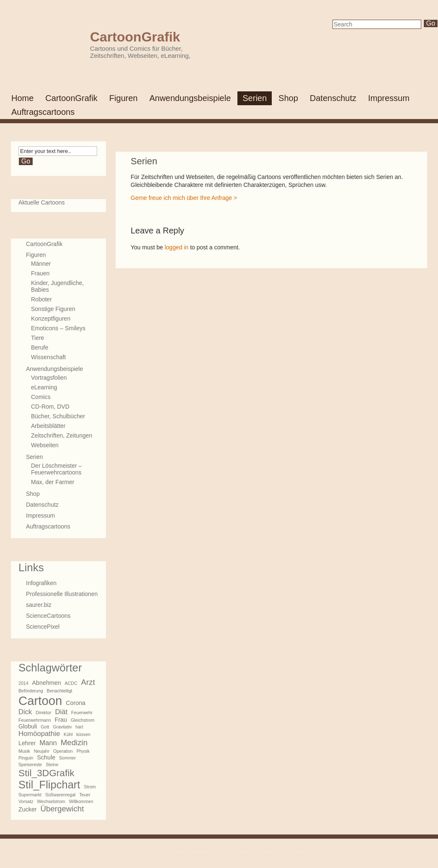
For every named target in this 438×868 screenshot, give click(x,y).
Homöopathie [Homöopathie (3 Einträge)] (39, 734)
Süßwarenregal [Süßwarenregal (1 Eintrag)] (60, 795)
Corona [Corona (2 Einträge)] (76, 703)
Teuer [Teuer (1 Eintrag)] (85, 795)
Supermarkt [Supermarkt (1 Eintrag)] (30, 795)
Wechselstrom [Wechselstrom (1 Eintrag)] (51, 801)
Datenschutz (333, 98)
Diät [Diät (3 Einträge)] (62, 712)
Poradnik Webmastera (280, 855)
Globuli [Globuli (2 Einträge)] (28, 726)
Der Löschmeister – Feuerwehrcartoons (56, 469)
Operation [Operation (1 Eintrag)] (63, 751)
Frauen (40, 273)
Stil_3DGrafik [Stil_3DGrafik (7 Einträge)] (46, 773)
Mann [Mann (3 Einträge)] (48, 743)
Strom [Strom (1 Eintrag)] (90, 787)
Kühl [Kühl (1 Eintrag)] (68, 734)
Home (22, 98)
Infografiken (41, 583)
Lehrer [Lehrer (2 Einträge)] (27, 743)
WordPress (237, 848)
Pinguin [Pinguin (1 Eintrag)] (26, 758)
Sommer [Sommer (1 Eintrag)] (67, 758)
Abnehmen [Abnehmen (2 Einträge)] (47, 683)
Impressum (389, 98)
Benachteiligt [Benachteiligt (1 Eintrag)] (60, 691)
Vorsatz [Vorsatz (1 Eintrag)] (26, 801)
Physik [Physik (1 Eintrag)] (83, 751)
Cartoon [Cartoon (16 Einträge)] (40, 701)
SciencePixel (43, 627)
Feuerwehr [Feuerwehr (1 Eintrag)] (82, 713)
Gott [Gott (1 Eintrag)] (45, 727)
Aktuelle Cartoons (42, 202)
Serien (255, 98)
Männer (41, 264)
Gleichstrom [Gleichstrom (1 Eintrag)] (83, 720)
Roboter (41, 299)
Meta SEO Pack (221, 855)
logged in (176, 247)
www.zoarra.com (318, 848)
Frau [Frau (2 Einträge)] (61, 720)
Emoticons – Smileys (58, 328)
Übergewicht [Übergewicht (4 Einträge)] (62, 809)
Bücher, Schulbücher (58, 416)
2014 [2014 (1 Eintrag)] (23, 683)
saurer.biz (39, 605)
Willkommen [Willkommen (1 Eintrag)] (81, 801)
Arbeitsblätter (48, 426)
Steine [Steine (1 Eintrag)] (52, 764)
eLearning (44, 387)
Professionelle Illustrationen (62, 594)
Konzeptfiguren (51, 319)
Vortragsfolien (49, 378)
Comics (41, 397)
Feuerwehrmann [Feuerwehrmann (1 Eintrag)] (35, 720)
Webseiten (45, 445)
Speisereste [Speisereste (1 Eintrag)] (30, 764)
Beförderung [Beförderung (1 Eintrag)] (31, 691)
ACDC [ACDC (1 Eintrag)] (71, 683)
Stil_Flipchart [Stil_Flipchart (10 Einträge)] (49, 785)
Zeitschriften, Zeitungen (62, 435)
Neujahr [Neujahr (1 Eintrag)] (42, 751)
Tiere (37, 338)
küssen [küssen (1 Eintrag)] (83, 734)
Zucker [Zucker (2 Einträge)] (28, 809)
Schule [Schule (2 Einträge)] (46, 757)
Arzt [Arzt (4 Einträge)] (88, 682)
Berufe (40, 347)
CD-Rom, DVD (50, 407)
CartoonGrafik (135, 37)
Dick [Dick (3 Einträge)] (25, 712)
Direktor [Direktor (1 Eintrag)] (43, 713)
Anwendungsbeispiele (190, 98)
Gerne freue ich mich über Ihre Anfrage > (184, 198)
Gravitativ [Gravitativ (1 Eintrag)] (62, 727)
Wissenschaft (48, 357)
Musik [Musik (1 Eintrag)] (24, 751)
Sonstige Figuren (53, 309)
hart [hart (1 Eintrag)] (79, 727)
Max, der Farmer (53, 482)
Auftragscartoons (43, 112)
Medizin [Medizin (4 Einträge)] (74, 742)
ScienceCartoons (48, 616)
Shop (288, 98)
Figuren (124, 98)
